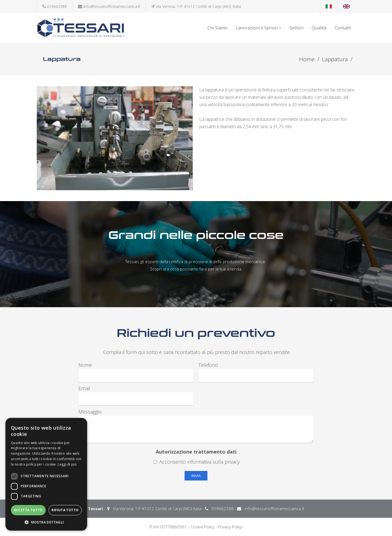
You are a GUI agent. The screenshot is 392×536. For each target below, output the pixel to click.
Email (84, 388)
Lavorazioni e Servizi (259, 28)
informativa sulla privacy (213, 462)
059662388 (57, 6)
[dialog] (46, 474)
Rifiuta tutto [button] (65, 510)
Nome (85, 365)
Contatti (343, 28)
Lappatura (335, 59)
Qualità (319, 28)
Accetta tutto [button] (28, 510)
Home (307, 59)
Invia (196, 476)
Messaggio (90, 412)
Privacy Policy (230, 527)
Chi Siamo (218, 28)
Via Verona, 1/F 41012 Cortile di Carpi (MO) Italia (198, 6)
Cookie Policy (203, 527)
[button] (46, 522)
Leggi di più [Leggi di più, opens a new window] (67, 464)
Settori (297, 28)
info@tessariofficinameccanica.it (112, 6)
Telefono (208, 365)
